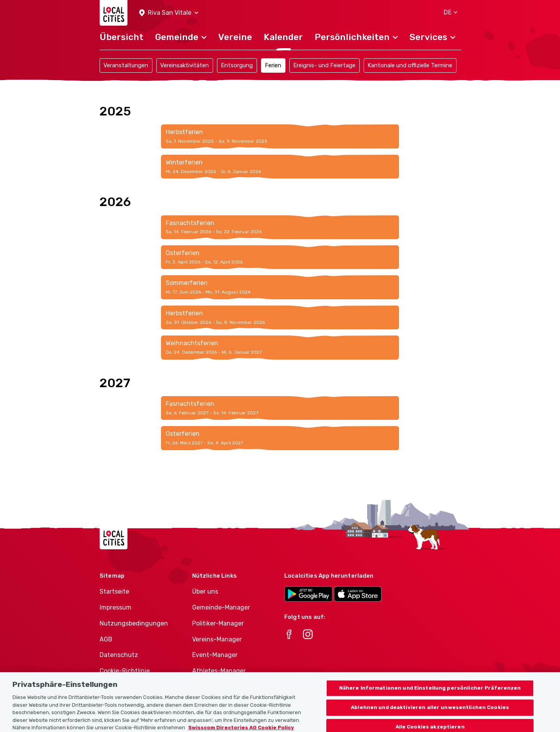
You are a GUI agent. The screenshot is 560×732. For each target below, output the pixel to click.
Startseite (114, 591)
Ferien (273, 65)
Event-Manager (215, 655)
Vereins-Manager (217, 639)
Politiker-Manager (218, 623)
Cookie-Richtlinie (125, 671)
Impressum (115, 607)
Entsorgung (237, 65)
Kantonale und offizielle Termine (410, 65)
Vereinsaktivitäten (185, 65)
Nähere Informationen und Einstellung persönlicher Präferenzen (430, 693)
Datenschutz (119, 655)
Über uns (205, 591)
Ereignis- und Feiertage (324, 65)
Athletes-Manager (219, 671)
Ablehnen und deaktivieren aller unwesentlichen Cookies (430, 712)
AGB (106, 639)
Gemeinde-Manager (221, 607)
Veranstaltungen (126, 65)
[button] (169, 13)
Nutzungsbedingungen (134, 623)
